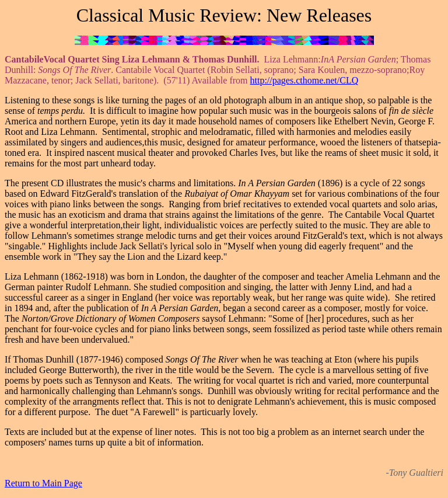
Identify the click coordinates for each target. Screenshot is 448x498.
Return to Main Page (43, 483)
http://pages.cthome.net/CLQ (304, 80)
